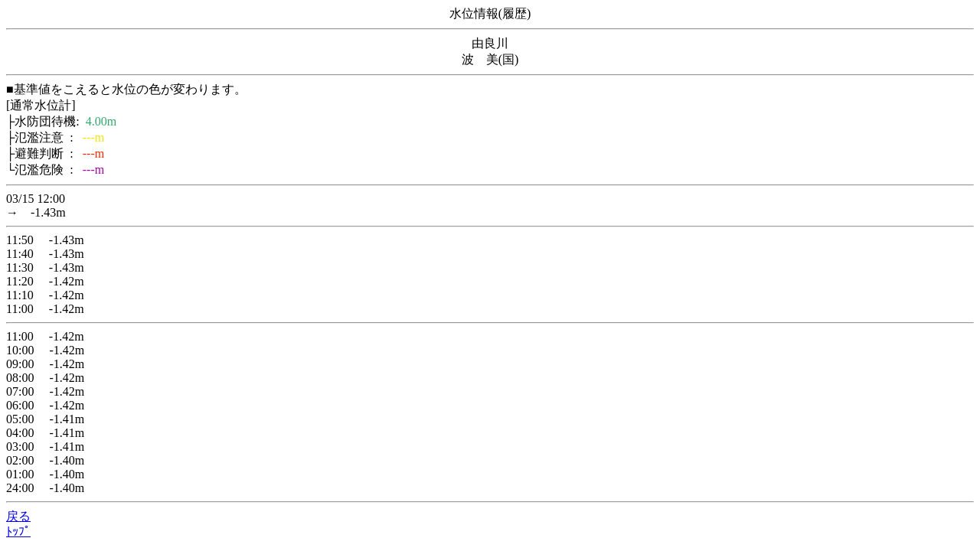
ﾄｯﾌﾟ (18, 531)
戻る (18, 516)
